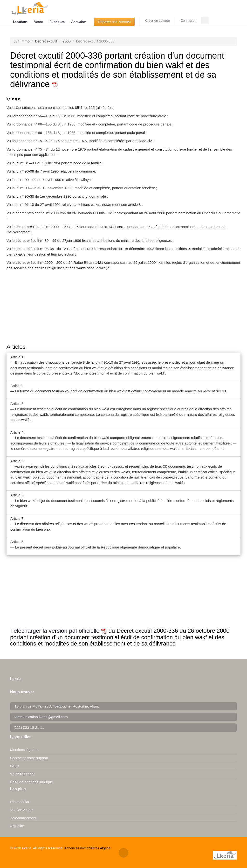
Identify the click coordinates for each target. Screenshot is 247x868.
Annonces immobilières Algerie (87, 848)
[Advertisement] (123, 307)
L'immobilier (20, 802)
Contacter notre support (29, 758)
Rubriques (57, 22)
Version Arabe (21, 810)
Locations (21, 22)
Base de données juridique (32, 782)
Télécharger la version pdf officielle (58, 631)
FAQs (15, 766)
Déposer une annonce (114, 22)
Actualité (17, 826)
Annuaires (79, 22)
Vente (39, 22)
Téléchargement (23, 818)
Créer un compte (157, 20)
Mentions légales (24, 750)
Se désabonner (22, 774)
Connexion (188, 20)
